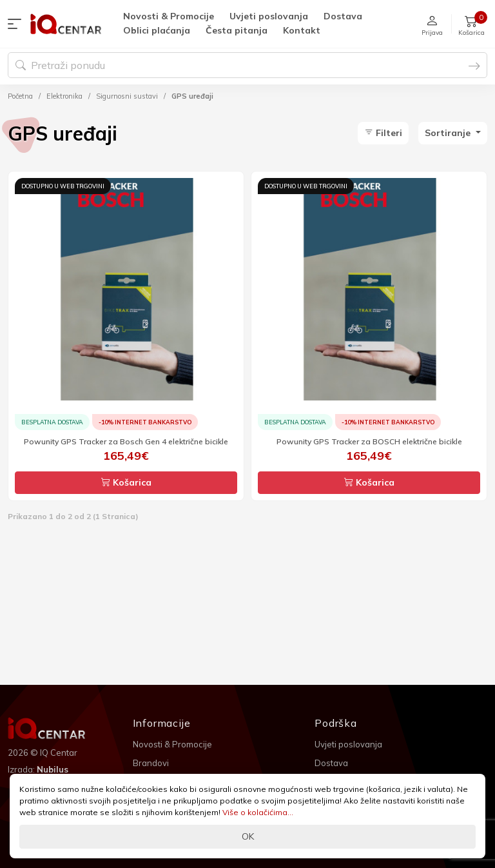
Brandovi (151, 763)
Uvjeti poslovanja (269, 16)
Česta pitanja (237, 30)
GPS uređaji (192, 96)
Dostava (343, 16)
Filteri (383, 133)
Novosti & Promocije (169, 16)
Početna (20, 96)
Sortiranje (449, 133)
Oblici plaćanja (157, 30)
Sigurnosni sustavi (127, 96)
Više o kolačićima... (258, 812)
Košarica (126, 482)
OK (248, 836)
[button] (17, 24)
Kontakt (302, 30)
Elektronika (64, 96)
